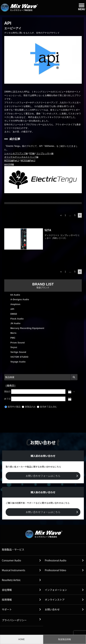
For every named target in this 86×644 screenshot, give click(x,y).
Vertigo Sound (18, 352)
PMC (13, 338)
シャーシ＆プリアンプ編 (16, 153)
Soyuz (14, 347)
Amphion (15, 304)
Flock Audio (17, 319)
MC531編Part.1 (12, 161)
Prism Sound (18, 343)
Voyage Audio (18, 362)
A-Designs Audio (20, 300)
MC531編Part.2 (28, 161)
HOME (21, 639)
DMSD (14, 314)
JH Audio (16, 323)
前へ (61, 215)
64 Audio (15, 295)
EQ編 (32, 153)
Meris (13, 333)
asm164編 (9, 164)
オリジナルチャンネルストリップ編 (21, 157)
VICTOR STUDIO (20, 357)
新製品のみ (29, 407)
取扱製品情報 (65, 639)
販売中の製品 (13, 407)
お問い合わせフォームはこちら (43, 476)
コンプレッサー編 (45, 153)
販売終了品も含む (47, 407)
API (12, 309)
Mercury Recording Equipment (27, 328)
